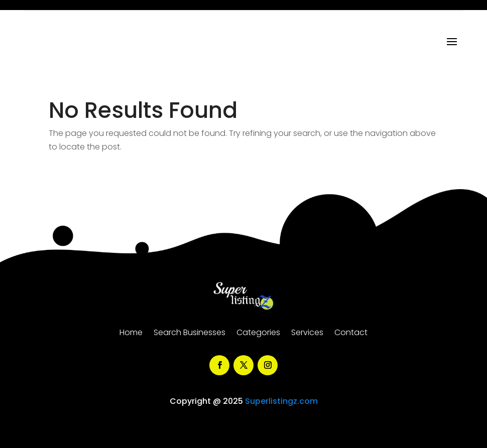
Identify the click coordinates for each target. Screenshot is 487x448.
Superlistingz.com (281, 401)
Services (307, 334)
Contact (351, 334)
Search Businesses (190, 334)
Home (131, 334)
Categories (258, 334)
